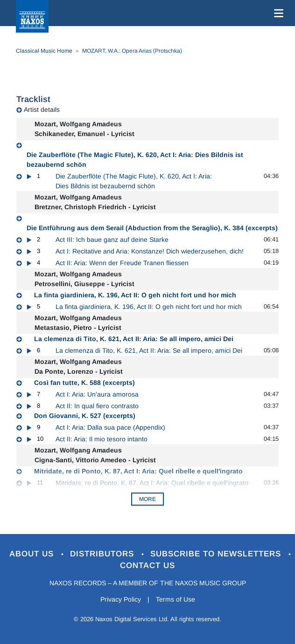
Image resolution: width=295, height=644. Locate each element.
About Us (33, 554)
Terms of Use (176, 599)
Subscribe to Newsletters (217, 554)
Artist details (42, 110)
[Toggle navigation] (277, 13)
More (147, 499)
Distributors (103, 554)
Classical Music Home (44, 51)
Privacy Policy (121, 599)
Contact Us (147, 565)
